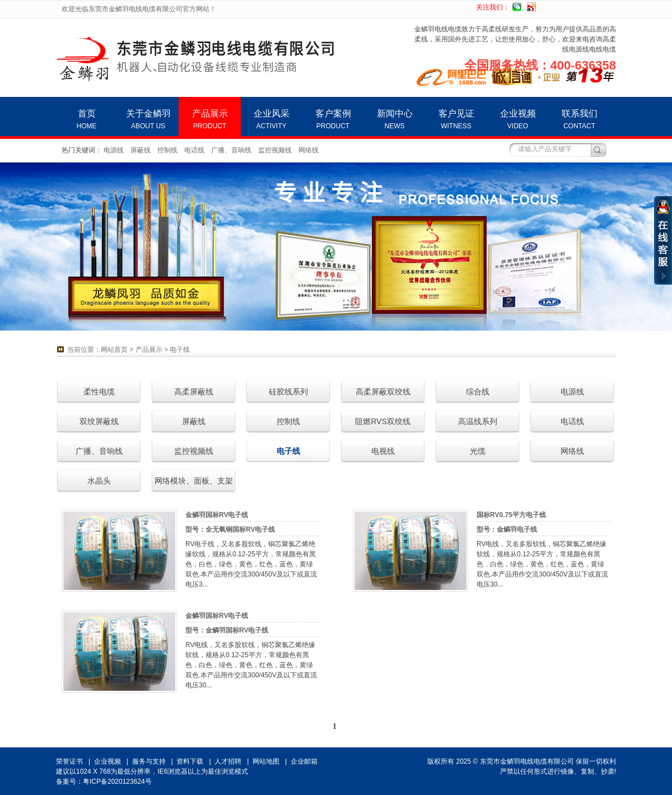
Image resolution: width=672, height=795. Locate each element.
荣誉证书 (69, 761)
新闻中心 (395, 119)
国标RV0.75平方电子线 (511, 515)
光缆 (478, 451)
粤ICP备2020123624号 (117, 782)
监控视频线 (275, 150)
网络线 (309, 150)
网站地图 (266, 761)
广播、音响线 (231, 150)
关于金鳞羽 (148, 119)
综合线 (478, 392)
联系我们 (579, 119)
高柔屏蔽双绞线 (383, 392)
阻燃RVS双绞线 (383, 421)
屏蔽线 (141, 150)
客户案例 (333, 119)
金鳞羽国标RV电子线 (217, 515)
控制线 (167, 150)
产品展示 (210, 119)
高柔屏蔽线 (194, 392)
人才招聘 (228, 761)
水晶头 (99, 481)
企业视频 (518, 119)
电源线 (114, 150)
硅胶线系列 (288, 392)
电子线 (180, 350)
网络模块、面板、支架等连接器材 (194, 485)
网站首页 (114, 350)
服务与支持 (149, 761)
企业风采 (271, 119)
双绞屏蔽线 (99, 421)
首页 (87, 119)
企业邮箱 (304, 761)
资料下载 (190, 761)
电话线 (194, 150)
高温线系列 (478, 421)
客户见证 (456, 119)
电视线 (383, 451)
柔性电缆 (99, 392)
